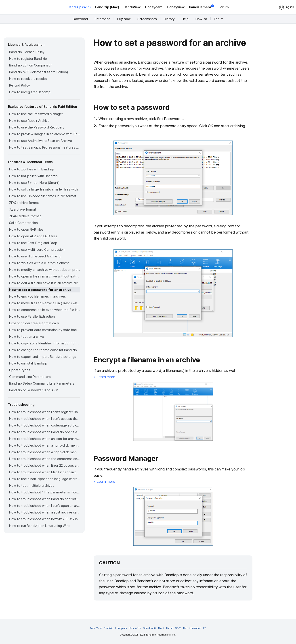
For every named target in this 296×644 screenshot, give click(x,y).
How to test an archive (27, 337)
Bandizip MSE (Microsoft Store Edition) (39, 72)
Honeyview (176, 7)
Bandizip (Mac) (107, 7)
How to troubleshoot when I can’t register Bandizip (45, 412)
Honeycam (154, 7)
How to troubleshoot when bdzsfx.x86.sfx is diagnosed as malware (45, 519)
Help (185, 19)
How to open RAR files (26, 230)
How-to (201, 19)
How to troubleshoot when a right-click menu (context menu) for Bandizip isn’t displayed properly (45, 452)
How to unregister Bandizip (30, 92)
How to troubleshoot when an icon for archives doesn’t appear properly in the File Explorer (45, 439)
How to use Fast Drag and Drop (33, 243)
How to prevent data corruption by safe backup (45, 330)
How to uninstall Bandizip (28, 363)
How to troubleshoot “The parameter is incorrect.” (45, 492)
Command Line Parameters (30, 377)
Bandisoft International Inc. (161, 635)
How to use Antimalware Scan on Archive (41, 141)
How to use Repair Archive (29, 121)
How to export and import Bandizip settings (43, 357)
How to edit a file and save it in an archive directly (45, 283)
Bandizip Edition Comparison (31, 65)
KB (205, 628)
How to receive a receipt (28, 79)
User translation (192, 628)
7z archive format (23, 209)
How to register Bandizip (28, 59)
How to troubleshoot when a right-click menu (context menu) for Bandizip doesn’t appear (45, 445)
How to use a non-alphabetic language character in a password (45, 479)
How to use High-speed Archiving (35, 256)
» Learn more (104, 377)
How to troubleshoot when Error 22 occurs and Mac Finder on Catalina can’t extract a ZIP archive (45, 466)
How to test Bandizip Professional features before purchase (45, 147)
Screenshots (147, 19)
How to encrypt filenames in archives (38, 296)
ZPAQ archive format (25, 216)
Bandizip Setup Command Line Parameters (42, 383)
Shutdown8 (149, 628)
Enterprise (103, 19)
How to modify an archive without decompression (45, 270)
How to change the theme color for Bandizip (43, 350)
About (161, 628)
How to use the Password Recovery (37, 127)
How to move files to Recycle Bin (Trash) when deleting (45, 303)
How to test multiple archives (32, 486)
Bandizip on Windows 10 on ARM (34, 390)
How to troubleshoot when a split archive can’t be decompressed (45, 512)
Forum (224, 7)
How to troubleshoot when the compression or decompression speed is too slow (45, 459)
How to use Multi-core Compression (37, 250)
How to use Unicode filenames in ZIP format (43, 196)
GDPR (178, 628)
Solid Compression (23, 223)
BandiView (132, 7)
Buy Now (124, 19)
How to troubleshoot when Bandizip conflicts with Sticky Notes (45, 499)
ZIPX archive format (24, 203)
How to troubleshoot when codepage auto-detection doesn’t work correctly (45, 425)
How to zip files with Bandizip (32, 169)
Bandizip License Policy (27, 52)
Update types (20, 370)
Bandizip (108, 628)
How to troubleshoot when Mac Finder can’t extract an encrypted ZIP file (45, 472)
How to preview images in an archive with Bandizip (45, 134)
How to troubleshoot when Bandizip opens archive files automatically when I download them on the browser (45, 432)
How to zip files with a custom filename (39, 263)
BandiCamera (202, 7)
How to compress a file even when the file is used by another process (45, 310)
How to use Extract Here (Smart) (34, 183)
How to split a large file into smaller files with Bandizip (45, 189)
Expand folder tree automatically (34, 323)
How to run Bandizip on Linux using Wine (40, 526)
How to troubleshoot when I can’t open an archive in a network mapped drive (45, 506)
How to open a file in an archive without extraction (45, 276)
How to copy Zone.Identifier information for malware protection (45, 343)
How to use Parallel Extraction (32, 317)
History (169, 19)
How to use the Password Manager (36, 114)
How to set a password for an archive (40, 290)
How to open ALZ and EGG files (33, 236)
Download (80, 19)
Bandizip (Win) (79, 7)
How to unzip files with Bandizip (33, 176)
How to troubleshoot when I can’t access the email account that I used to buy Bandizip (45, 419)
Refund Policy (20, 85)
